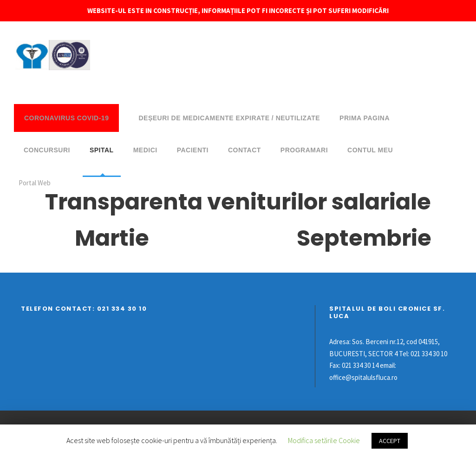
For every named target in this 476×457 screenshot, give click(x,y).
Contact (245, 150)
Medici (145, 150)
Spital (102, 150)
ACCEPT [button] (390, 441)
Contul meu (370, 150)
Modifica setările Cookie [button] (324, 440)
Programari (304, 150)
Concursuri (47, 150)
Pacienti (193, 150)
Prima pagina (365, 118)
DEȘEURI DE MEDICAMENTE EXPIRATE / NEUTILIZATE (229, 118)
